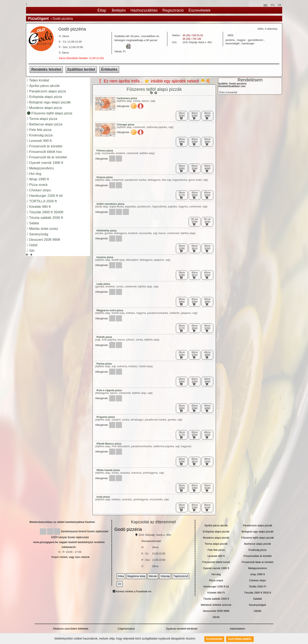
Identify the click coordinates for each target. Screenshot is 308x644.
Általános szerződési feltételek (71, 629)
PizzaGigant (38, 19)
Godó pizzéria (128, 529)
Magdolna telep (137, 576)
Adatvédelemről (240, 639)
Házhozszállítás (144, 10)
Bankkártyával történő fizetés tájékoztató (85, 531)
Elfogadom (214, 639)
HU (265, 5)
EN (273, 5)
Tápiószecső (181, 576)
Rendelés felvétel (46, 69)
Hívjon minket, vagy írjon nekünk (70, 557)
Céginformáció (126, 629)
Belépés (119, 10)
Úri (120, 584)
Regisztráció (173, 10)
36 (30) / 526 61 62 (193, 35)
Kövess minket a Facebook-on (132, 591)
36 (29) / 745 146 (192, 39)
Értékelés (109, 69)
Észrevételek (200, 10)
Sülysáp (165, 576)
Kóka (121, 576)
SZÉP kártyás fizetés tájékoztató (70, 537)
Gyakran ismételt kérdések (182, 629)
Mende (153, 576)
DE (280, 5)
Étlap (102, 10)
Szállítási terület (81, 69)
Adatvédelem (237, 629)
